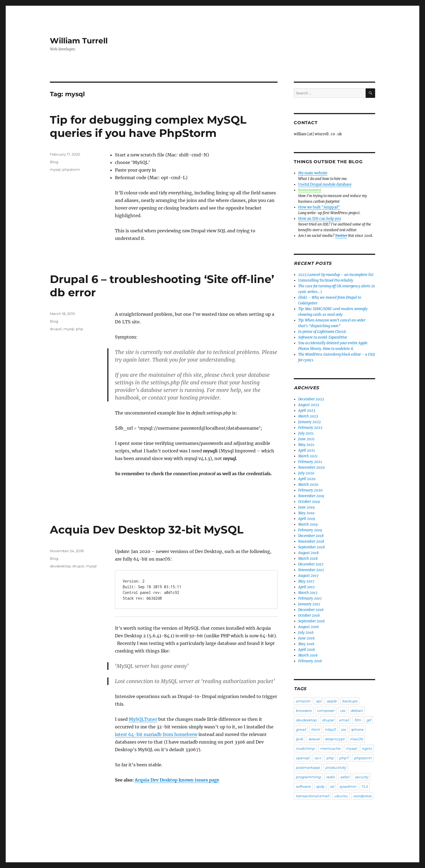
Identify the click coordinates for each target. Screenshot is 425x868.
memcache (330, 748)
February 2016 (310, 661)
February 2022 (310, 428)
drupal (56, 329)
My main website (313, 173)
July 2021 (306, 433)
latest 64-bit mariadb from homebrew (156, 734)
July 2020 (306, 473)
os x (318, 758)
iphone (357, 729)
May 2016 (306, 644)
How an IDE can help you (320, 219)
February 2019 (310, 530)
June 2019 (306, 507)
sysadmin (348, 786)
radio (330, 777)
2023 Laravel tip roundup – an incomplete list (336, 275)
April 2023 (307, 411)
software (303, 786)
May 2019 (306, 513)
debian (357, 711)
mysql (55, 169)
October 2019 (309, 502)
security (362, 777)
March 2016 (308, 655)
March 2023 (308, 416)
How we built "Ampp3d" (319, 207)
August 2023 (309, 405)
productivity (336, 767)
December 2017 (311, 564)
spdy (320, 786)
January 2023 (309, 422)
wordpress (362, 796)
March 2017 (308, 593)
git (369, 720)
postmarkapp (308, 767)
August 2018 (308, 553)
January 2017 (309, 604)
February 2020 (310, 490)
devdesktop (60, 566)
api (318, 701)
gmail (301, 729)
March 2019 (308, 524)
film (358, 720)
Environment (310, 190)
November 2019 (311, 496)
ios (343, 729)
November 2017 (311, 570)
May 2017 (306, 581)
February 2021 (310, 462)
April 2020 (307, 479)
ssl (332, 786)
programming (308, 777)
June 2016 (306, 638)
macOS (356, 739)
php (80, 329)
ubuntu (341, 796)
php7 (344, 758)
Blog (54, 162)
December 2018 (311, 536)
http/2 (330, 729)
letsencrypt (335, 739)
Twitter (341, 236)
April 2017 (306, 587)
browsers (304, 711)
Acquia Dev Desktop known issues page (177, 780)
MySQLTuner (143, 719)
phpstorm (71, 169)
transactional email (312, 796)
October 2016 (309, 615)
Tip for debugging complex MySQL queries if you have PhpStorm (148, 126)
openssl (302, 758)
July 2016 (306, 633)
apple (332, 701)
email (344, 720)
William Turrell (79, 41)
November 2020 (311, 467)
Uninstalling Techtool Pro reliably (326, 280)
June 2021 (306, 439)
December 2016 (311, 610)
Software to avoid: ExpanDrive (323, 337)
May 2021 (306, 445)
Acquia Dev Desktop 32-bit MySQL (147, 530)
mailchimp (305, 748)
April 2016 (307, 650)
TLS (365, 786)
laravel (314, 739)
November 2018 (311, 541)
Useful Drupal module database (325, 184)
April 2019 (307, 519)
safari (345, 777)
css (342, 711)
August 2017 (308, 576)
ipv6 (299, 739)
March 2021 (308, 456)
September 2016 (311, 621)
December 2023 (311, 399)
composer (326, 711)
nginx (367, 748)
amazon (303, 701)
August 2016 (308, 627)
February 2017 (310, 598)
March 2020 (308, 485)
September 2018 (311, 547)
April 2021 (307, 450)
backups (350, 701)
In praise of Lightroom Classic (322, 332)
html (315, 729)
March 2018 (308, 559)
